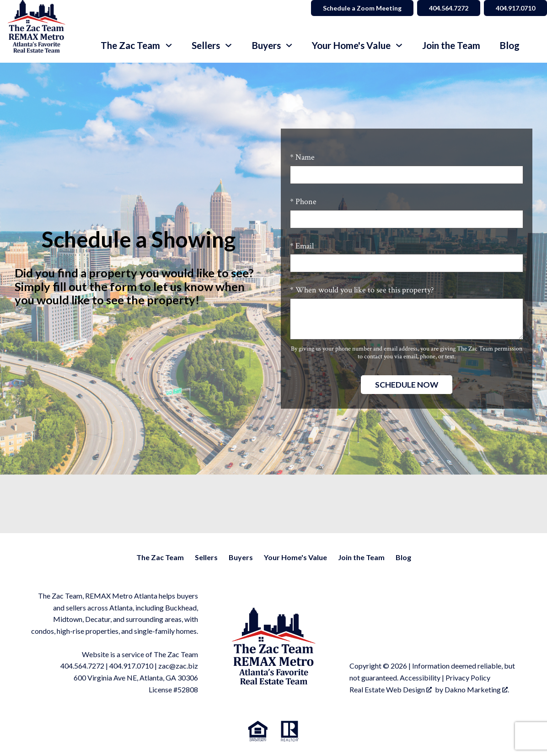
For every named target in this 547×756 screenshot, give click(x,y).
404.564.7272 (82, 666)
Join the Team (451, 46)
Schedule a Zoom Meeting (362, 8)
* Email (302, 246)
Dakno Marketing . (477, 689)
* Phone (303, 202)
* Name (302, 157)
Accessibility (420, 678)
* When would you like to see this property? (362, 290)
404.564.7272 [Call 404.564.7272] (449, 8)
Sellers (206, 557)
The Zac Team (160, 557)
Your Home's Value (295, 557)
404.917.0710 (131, 666)
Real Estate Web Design (391, 689)
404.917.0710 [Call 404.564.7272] (515, 8)
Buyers (241, 557)
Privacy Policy (468, 678)
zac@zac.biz (178, 666)
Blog (509, 46)
